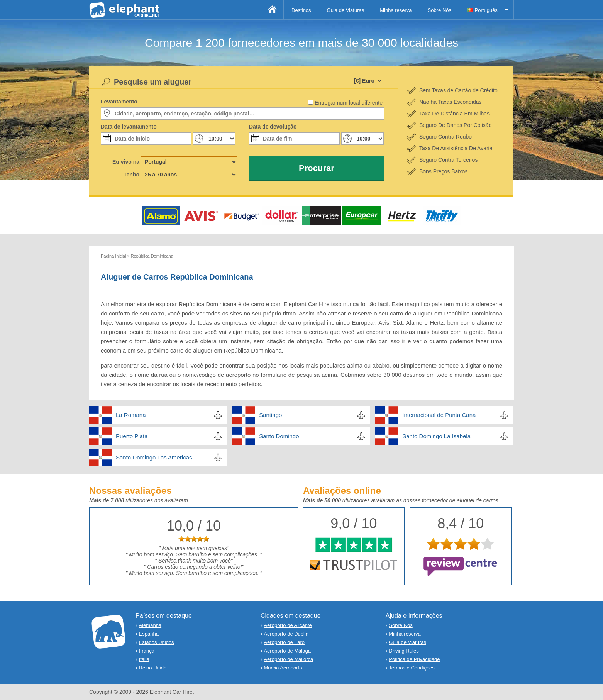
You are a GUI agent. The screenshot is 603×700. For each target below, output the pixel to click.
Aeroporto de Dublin (286, 634)
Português (482, 10)
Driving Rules (404, 651)
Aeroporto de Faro (284, 642)
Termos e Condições (412, 668)
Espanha (149, 634)
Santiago (270, 415)
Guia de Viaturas (346, 10)
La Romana (131, 415)
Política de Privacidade (414, 659)
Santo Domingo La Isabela (436, 436)
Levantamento (119, 102)
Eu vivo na (126, 162)
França (147, 651)
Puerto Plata (132, 436)
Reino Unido (153, 668)
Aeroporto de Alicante (288, 625)
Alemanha (150, 625)
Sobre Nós (440, 10)
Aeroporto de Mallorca (288, 659)
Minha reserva (396, 10)
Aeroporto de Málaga (287, 651)
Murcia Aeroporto (283, 668)
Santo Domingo (279, 436)
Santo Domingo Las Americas (154, 457)
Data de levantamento (129, 127)
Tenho (131, 175)
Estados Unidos (157, 642)
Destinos (301, 10)
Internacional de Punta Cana (439, 415)
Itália (144, 659)
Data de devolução (273, 127)
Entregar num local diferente (349, 103)
